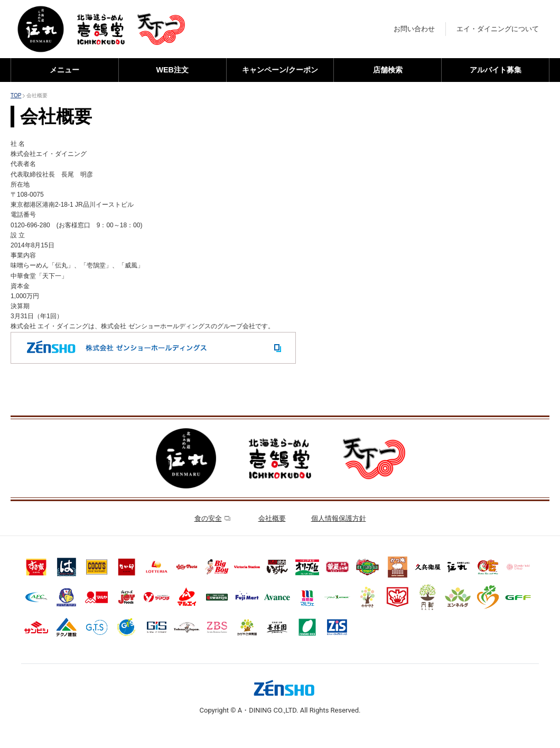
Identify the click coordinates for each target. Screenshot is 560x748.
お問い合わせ (414, 29)
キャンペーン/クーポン (280, 70)
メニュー (64, 70)
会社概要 (272, 518)
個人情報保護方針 (339, 518)
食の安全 (212, 518)
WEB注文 (172, 70)
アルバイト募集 (496, 70)
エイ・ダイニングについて (498, 29)
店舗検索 (388, 70)
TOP (16, 95)
